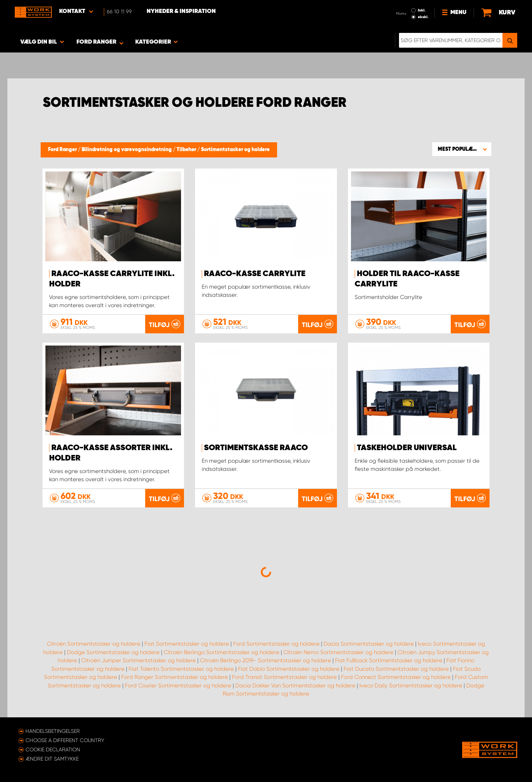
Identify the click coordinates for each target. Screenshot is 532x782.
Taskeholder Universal (407, 448)
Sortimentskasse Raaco (256, 448)
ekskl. (423, 17)
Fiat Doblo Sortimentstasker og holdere (289, 669)
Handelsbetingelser (53, 731)
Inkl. (422, 10)
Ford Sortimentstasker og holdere (276, 644)
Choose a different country (65, 740)
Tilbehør (187, 150)
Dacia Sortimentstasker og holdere (369, 644)
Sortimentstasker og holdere (235, 150)
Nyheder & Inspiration (181, 11)
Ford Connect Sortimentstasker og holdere (396, 677)
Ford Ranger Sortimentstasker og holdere (175, 677)
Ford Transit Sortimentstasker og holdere (284, 677)
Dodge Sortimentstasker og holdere (113, 652)
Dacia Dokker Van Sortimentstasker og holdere (295, 686)
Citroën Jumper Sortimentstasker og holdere (139, 660)
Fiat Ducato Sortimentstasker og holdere (396, 669)
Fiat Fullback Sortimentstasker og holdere (389, 660)
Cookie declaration (53, 749)
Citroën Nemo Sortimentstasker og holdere (338, 652)
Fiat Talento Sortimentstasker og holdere (181, 669)
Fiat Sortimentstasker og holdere (187, 644)
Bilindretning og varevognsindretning (127, 150)
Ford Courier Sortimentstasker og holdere (178, 686)
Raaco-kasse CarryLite (255, 274)
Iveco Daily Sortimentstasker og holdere (411, 686)
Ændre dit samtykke (52, 759)
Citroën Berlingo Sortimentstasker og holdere (221, 652)
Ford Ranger (63, 150)
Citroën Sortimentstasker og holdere (94, 644)
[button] (462, 149)
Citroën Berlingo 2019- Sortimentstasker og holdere (265, 660)
